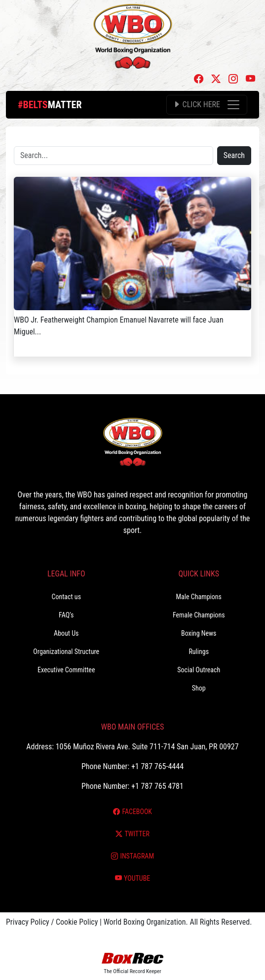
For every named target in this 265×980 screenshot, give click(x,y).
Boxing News (199, 633)
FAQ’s (66, 615)
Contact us (66, 597)
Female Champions (199, 615)
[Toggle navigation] (207, 105)
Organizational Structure (66, 652)
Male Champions (199, 597)
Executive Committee (66, 670)
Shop (199, 688)
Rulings (199, 652)
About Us (66, 633)
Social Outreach (199, 670)
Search (234, 155)
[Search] (114, 156)
